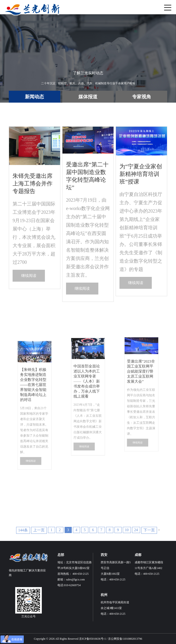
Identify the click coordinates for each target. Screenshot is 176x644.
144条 (23, 530)
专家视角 (142, 97)
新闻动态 (34, 97)
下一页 (149, 530)
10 (127, 530)
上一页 (39, 530)
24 (136, 530)
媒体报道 (88, 97)
